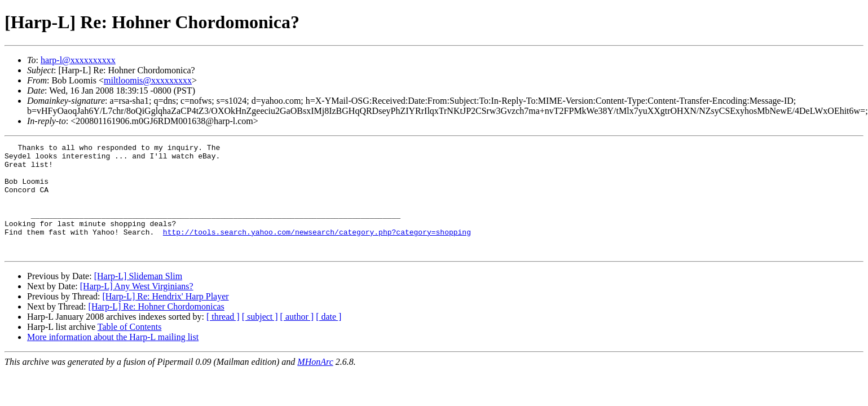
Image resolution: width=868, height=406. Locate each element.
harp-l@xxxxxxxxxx (78, 60)
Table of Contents (130, 349)
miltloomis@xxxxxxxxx (148, 80)
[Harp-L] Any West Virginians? (137, 308)
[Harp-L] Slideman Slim (138, 298)
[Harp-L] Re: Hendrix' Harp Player (165, 318)
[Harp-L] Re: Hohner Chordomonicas (157, 328)
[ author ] (297, 339)
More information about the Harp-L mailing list (113, 359)
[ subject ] (260, 339)
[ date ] (329, 339)
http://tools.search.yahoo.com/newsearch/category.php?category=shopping (317, 250)
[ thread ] (223, 339)
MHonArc (315, 384)
